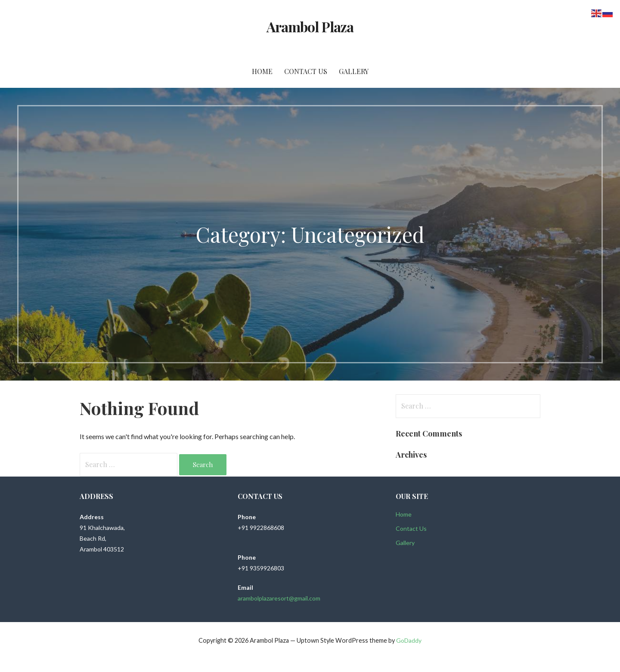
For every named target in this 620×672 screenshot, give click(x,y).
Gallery (354, 71)
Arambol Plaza (310, 26)
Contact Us (306, 71)
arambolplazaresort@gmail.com (279, 598)
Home (262, 71)
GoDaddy (409, 640)
